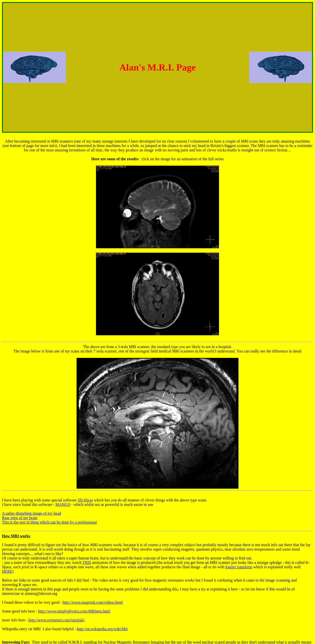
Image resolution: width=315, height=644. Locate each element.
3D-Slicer (85, 500)
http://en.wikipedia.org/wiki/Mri (102, 629)
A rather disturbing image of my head (31, 513)
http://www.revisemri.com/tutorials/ (57, 620)
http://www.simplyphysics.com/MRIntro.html (74, 611)
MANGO (63, 505)
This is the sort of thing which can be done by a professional (49, 522)
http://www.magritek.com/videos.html (93, 602)
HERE (7, 571)
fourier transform (239, 567)
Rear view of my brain (20, 518)
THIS (86, 563)
